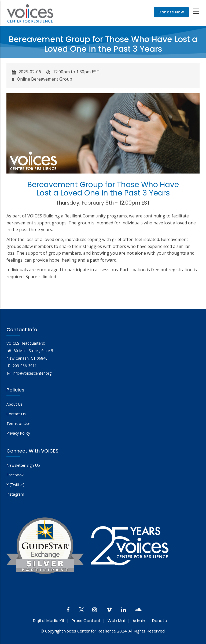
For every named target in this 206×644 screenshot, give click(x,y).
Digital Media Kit (49, 621)
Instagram (15, 494)
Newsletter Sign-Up (23, 465)
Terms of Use (18, 423)
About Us (14, 404)
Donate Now (171, 12)
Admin (139, 621)
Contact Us (16, 414)
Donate (160, 621)
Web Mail (117, 621)
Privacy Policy (18, 433)
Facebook (15, 475)
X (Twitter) (15, 485)
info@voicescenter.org (29, 373)
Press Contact (86, 621)
